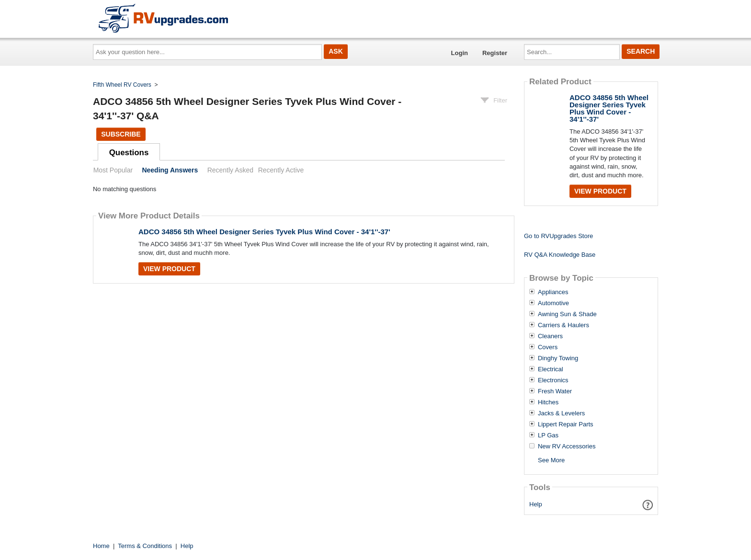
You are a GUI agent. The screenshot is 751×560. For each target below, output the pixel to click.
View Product (169, 269)
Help (536, 504)
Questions (129, 153)
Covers (548, 347)
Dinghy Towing (558, 358)
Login (460, 53)
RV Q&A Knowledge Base (560, 255)
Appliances (553, 292)
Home (101, 546)
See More (551, 460)
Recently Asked (230, 170)
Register (495, 53)
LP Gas (548, 435)
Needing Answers (170, 170)
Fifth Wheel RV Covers (122, 85)
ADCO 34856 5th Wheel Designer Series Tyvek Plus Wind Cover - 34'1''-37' (264, 232)
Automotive (553, 303)
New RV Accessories (567, 446)
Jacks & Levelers (561, 413)
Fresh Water (555, 391)
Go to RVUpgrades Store (558, 236)
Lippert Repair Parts (566, 424)
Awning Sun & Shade (567, 314)
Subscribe (121, 134)
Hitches (548, 402)
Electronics (553, 380)
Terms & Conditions (145, 546)
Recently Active (281, 170)
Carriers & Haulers (563, 325)
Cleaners (550, 336)
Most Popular (113, 170)
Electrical (551, 369)
